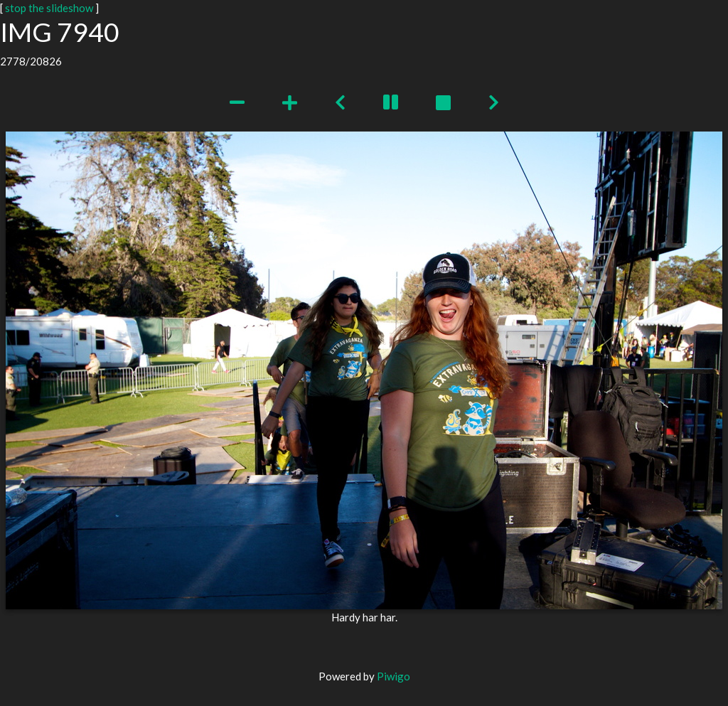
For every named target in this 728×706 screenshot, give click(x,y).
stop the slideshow (49, 8)
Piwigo (394, 676)
